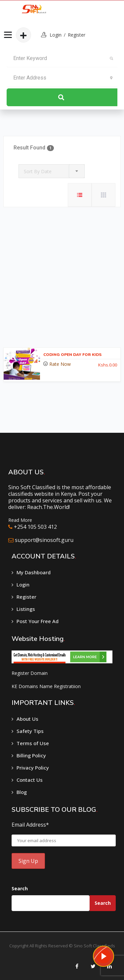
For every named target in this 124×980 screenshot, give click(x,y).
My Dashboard (34, 572)
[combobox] (52, 171)
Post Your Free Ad (38, 621)
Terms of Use (33, 743)
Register (77, 35)
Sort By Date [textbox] (38, 171)
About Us (27, 719)
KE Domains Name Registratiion (46, 686)
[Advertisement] (62, 279)
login (56, 35)
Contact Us (30, 780)
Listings (26, 609)
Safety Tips (30, 731)
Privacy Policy (33, 768)
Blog (22, 792)
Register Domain (30, 673)
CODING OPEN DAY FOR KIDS (72, 355)
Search (20, 888)
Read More (20, 520)
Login (23, 585)
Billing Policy (31, 755)
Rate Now (60, 364)
